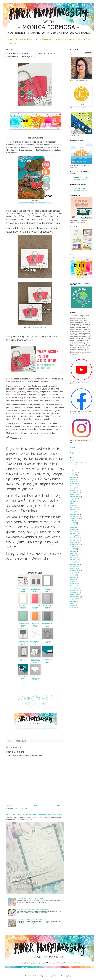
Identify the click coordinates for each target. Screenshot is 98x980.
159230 (47, 591)
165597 (35, 591)
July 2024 (73, 501)
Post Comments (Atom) (21, 808)
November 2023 (75, 516)
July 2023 (73, 523)
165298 (35, 627)
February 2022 (75, 560)
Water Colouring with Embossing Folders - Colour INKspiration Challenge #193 (34, 814)
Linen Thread (47, 641)
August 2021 (74, 573)
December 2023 (75, 514)
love (73, 461)
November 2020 (75, 592)
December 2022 (75, 538)
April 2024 (73, 506)
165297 (35, 609)
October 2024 (74, 495)
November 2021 (75, 566)
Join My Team (84, 39)
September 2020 (75, 597)
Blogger (70, 976)
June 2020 (73, 603)
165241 (23, 591)
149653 (35, 662)
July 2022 (73, 549)
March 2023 (74, 532)
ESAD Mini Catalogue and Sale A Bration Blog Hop (31, 920)
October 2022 (74, 542)
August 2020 (74, 599)
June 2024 (73, 503)
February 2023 (75, 534)
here (32, 340)
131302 (23, 627)
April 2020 (73, 608)
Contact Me (12, 44)
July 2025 (73, 475)
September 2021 (75, 571)
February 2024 (75, 510)
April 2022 (73, 555)
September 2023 (75, 519)
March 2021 (74, 584)
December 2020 (75, 590)
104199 (47, 643)
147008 (47, 609)
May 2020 (73, 605)
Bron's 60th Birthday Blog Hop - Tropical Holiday (30, 899)
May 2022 (73, 553)
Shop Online (85, 179)
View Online (77, 179)
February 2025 (75, 486)
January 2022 (74, 562)
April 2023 (73, 529)
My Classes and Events (65, 39)
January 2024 (74, 512)
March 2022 (74, 558)
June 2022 (73, 551)
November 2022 (75, 540)
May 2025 (73, 479)
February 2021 (75, 586)
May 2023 (73, 527)
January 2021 (74, 588)
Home (9, 39)
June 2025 (73, 477)
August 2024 (74, 499)
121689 (47, 627)
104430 (35, 680)
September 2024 (75, 497)
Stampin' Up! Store (24, 39)
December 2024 (75, 490)
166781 (23, 609)
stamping (75, 465)
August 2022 (74, 547)
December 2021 (75, 564)
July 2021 (73, 575)
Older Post (60, 805)
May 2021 (73, 579)
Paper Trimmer (23, 659)
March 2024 (74, 508)
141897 (35, 645)
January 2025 (74, 488)
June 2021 (73, 577)
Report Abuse (75, 453)
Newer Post (10, 805)
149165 (23, 645)
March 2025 (74, 484)
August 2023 (74, 521)
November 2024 (75, 492)
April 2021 (73, 582)
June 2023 (73, 525)
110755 (47, 662)
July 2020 (73, 601)
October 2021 (74, 569)
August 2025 (74, 473)
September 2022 (75, 545)
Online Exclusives (43, 39)
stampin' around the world (79, 463)
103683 (23, 678)
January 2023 (74, 536)
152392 (23, 661)
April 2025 (73, 482)
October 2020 (74, 595)
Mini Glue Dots (23, 677)
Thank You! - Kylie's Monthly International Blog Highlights (33, 909)
